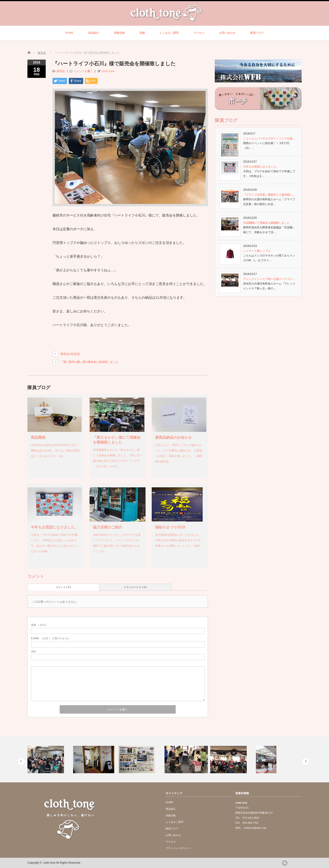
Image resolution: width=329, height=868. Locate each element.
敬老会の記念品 (70, 354)
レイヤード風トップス (257, 251)
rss (285, 863)
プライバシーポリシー (178, 848)
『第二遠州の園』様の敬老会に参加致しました (89, 362)
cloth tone (108, 71)
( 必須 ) (39, 625)
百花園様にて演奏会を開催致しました (266, 223)
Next (306, 761)
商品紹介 (94, 33)
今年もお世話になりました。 (55, 527)
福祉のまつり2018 (170, 527)
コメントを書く (83, 71)
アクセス (199, 33)
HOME (69, 33)
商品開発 (38, 437)
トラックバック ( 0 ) (135, 587)
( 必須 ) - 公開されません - (51, 638)
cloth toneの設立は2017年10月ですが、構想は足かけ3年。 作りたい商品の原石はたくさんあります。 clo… (55, 451)
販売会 (42, 53)
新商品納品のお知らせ (173, 437)
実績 (142, 33)
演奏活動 (119, 33)
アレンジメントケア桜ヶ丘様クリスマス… (269, 279)
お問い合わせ (227, 33)
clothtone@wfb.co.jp (255, 828)
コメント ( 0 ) (63, 587)
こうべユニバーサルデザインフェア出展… (269, 139)
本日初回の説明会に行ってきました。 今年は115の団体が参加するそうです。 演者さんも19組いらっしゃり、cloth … (179, 540)
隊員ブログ (257, 33)
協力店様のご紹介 (108, 527)
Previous (21, 761)
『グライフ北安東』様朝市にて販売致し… (269, 195)
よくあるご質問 (169, 33)
